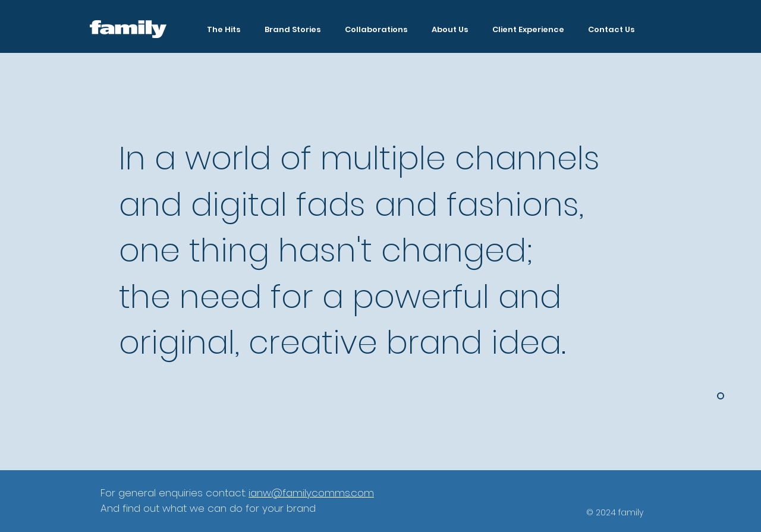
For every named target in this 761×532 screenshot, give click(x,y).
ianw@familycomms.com (311, 493)
